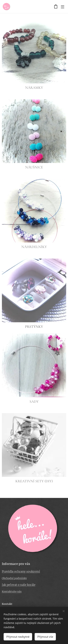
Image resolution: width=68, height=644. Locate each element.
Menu (63, 7)
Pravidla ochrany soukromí (21, 571)
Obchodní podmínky (14, 578)
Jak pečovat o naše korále (19, 585)
